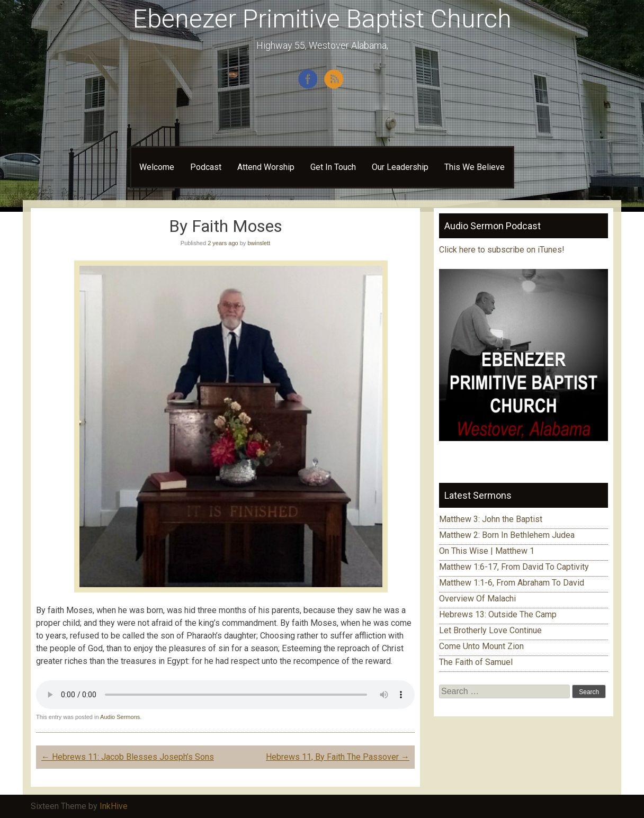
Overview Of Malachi (477, 599)
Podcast (206, 167)
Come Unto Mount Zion (481, 646)
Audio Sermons (120, 717)
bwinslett (259, 243)
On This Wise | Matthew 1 (487, 551)
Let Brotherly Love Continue (490, 630)
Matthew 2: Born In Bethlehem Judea (507, 535)
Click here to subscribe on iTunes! (503, 250)
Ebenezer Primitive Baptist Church (322, 19)
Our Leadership (400, 167)
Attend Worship (266, 167)
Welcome (157, 167)
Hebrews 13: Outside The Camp (498, 614)
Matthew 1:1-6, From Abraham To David (512, 583)
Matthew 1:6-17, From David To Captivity (514, 567)
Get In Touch (333, 167)
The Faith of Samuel (476, 662)
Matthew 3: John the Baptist (491, 519)
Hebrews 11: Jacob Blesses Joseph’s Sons (128, 757)
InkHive (114, 806)
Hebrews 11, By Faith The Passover (338, 757)
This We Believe (475, 167)
